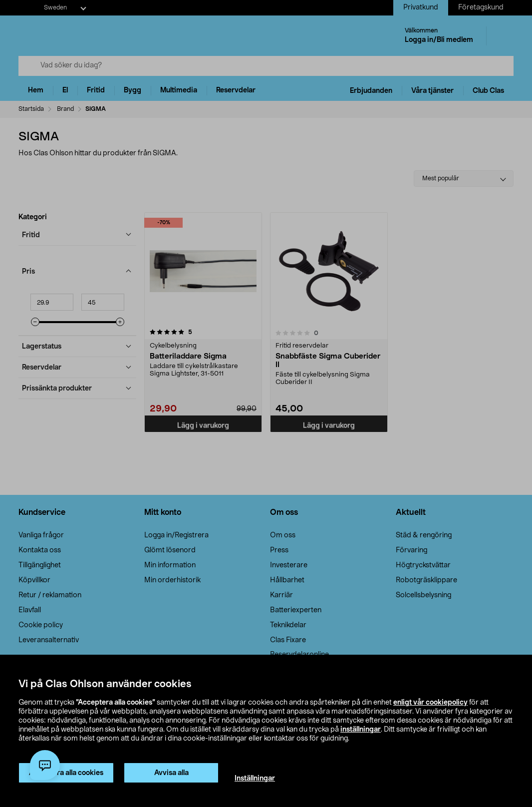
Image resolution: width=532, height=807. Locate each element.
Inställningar (255, 779)
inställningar (361, 730)
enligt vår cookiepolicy (430, 703)
